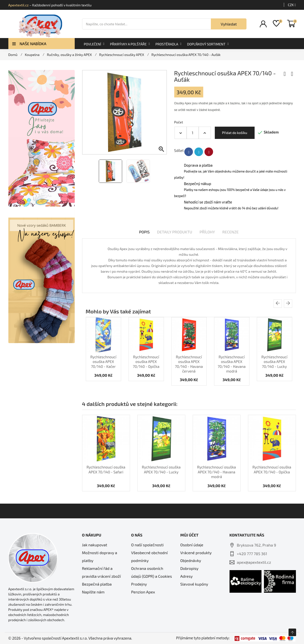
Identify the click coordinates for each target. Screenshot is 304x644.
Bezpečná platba (97, 584)
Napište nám (93, 592)
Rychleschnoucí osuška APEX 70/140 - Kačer (103, 362)
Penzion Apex (143, 592)
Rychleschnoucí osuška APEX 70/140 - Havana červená (189, 364)
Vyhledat (229, 24)
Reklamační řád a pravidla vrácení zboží (101, 572)
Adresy (187, 576)
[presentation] (278, 304)
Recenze (231, 232)
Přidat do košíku (235, 133)
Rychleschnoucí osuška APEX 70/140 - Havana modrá (232, 364)
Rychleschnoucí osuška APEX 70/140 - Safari (106, 470)
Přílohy (207, 232)
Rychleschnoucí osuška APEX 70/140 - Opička (146, 362)
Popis (144, 232)
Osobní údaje (192, 545)
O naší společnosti (147, 545)
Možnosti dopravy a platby (100, 557)
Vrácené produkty (196, 553)
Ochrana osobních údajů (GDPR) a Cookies (152, 572)
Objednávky (191, 560)
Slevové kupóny (194, 584)
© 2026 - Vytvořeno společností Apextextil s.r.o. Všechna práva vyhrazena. (70, 638)
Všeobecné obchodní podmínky (150, 557)
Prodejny (139, 584)
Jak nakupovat (95, 545)
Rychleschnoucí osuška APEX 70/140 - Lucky (274, 362)
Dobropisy (189, 568)
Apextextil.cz (19, 5)
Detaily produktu (175, 232)
